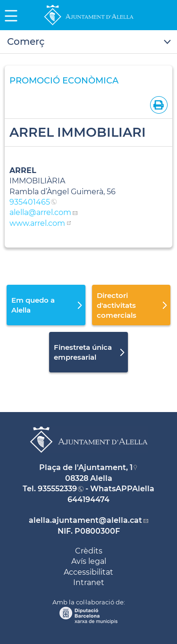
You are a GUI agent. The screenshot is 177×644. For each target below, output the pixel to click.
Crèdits (89, 551)
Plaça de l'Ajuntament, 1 (86, 467)
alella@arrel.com (40, 212)
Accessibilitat (88, 572)
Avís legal (89, 561)
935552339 (57, 489)
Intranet (89, 582)
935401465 (30, 202)
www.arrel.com (37, 223)
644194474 (88, 500)
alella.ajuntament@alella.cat (85, 520)
